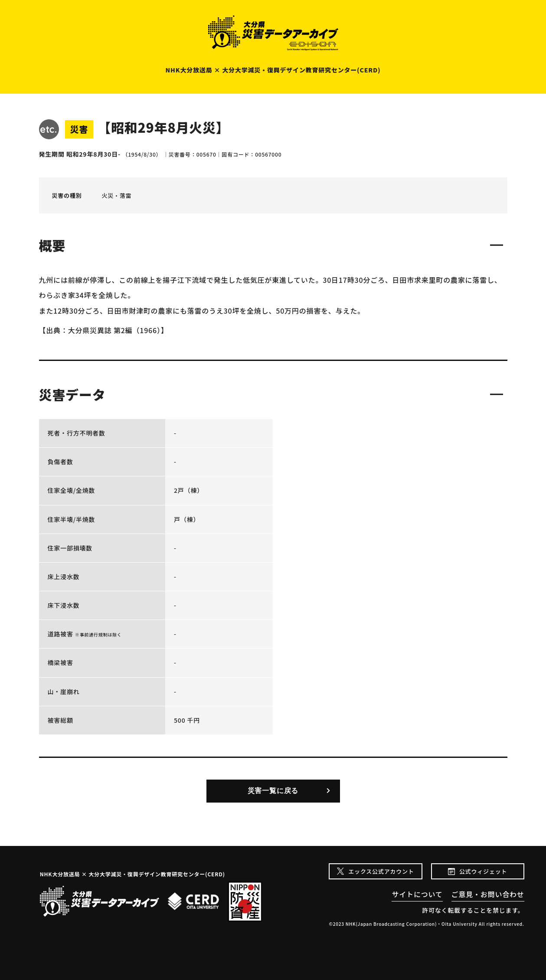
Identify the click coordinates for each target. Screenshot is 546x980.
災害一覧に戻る (273, 791)
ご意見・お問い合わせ (488, 894)
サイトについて (417, 894)
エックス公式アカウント (381, 871)
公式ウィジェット (483, 871)
